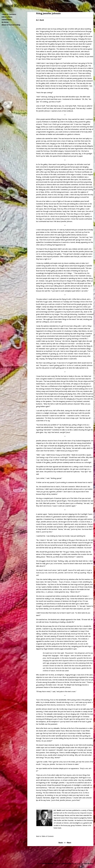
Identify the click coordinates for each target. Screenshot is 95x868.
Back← (61, 843)
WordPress (89, 864)
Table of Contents (9, 14)
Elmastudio (67, 864)
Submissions (7, 20)
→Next (68, 843)
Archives (5, 22)
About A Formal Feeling (11, 25)
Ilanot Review (48, 864)
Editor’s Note (7, 17)
